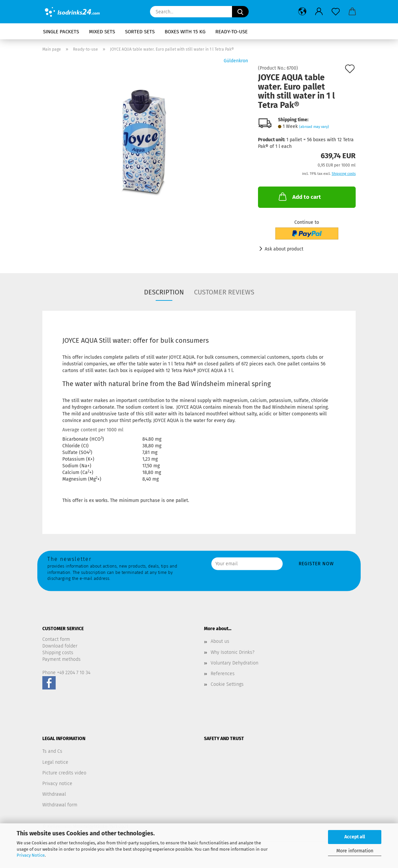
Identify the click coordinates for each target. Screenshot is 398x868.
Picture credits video (64, 773)
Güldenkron (236, 61)
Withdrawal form (60, 805)
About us (220, 641)
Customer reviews (224, 292)
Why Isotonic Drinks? (232, 652)
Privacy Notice (31, 855)
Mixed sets (102, 32)
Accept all (355, 837)
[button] (302, 12)
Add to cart (299, 197)
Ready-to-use (231, 32)
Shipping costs (58, 653)
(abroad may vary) (314, 127)
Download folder (60, 646)
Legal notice (55, 762)
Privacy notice (57, 784)
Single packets (61, 32)
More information (355, 851)
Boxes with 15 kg (185, 32)
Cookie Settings (227, 684)
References (223, 674)
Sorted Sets (140, 32)
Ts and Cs (52, 751)
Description (164, 292)
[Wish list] (336, 12)
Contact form (56, 639)
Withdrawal (54, 794)
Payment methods (61, 659)
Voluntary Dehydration (234, 663)
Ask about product (284, 249)
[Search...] (240, 12)
